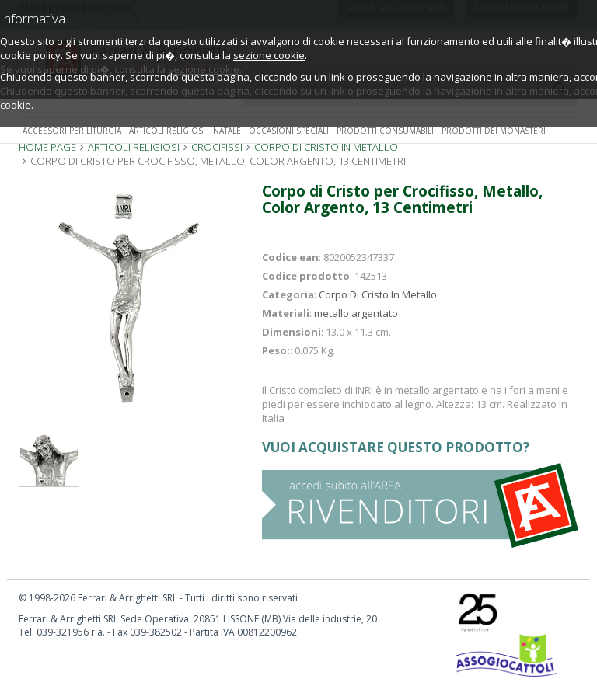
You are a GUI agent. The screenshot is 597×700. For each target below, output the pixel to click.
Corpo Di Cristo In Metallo (378, 294)
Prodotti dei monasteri (494, 131)
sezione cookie (269, 55)
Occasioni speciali (289, 131)
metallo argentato (356, 313)
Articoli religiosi (167, 131)
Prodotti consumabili (385, 131)
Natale (227, 131)
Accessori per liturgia (72, 131)
